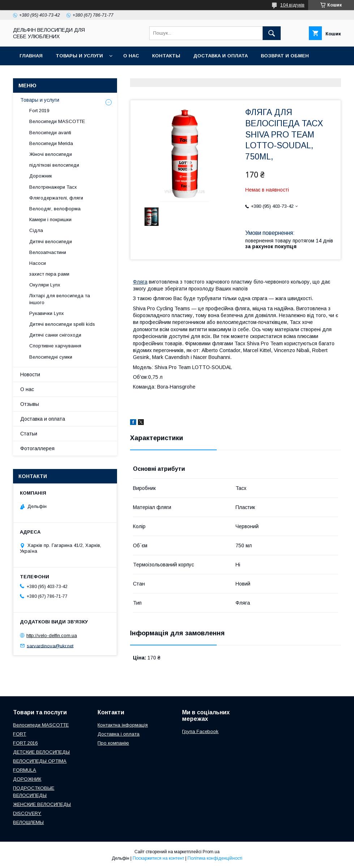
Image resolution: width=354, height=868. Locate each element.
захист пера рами (49, 274)
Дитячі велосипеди (51, 242)
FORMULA (25, 770)
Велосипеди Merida (51, 143)
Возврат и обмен (285, 56)
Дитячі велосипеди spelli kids (62, 324)
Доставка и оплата (221, 56)
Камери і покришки (50, 220)
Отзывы (30, 404)
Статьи (29, 434)
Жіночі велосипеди (51, 154)
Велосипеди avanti (50, 133)
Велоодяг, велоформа (55, 209)
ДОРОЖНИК (27, 779)
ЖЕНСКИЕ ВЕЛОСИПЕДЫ (42, 804)
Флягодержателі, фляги (56, 198)
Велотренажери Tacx (53, 187)
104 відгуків (292, 5)
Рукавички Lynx (47, 313)
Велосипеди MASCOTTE (57, 121)
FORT (20, 734)
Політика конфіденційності (215, 858)
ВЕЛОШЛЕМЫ (28, 822)
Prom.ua (211, 852)
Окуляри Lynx (45, 285)
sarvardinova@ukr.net (50, 646)
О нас (131, 56)
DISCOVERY (27, 813)
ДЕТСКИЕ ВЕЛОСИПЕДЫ (41, 752)
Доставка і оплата (118, 734)
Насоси (38, 263)
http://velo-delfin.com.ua (52, 635)
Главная (31, 56)
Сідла (36, 230)
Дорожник (41, 176)
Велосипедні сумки (51, 357)
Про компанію (113, 743)
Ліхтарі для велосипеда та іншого (60, 299)
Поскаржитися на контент (158, 858)
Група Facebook (200, 731)
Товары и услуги (79, 56)
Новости (30, 374)
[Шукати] (272, 33)
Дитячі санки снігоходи (55, 335)
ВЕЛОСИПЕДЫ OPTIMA (40, 761)
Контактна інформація (123, 725)
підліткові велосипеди (54, 165)
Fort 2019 (39, 111)
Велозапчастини (48, 252)
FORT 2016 (25, 743)
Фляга (140, 282)
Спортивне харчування (55, 346)
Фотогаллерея (37, 448)
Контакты (166, 56)
